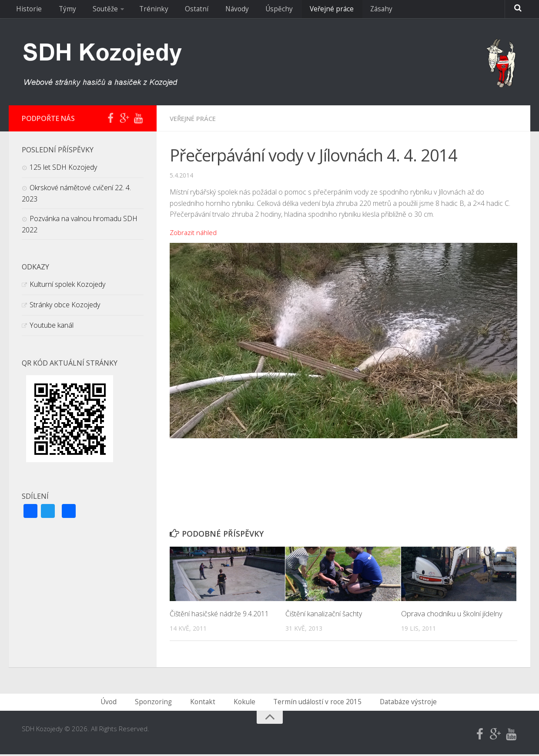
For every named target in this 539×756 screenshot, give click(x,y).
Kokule (244, 703)
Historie (27, 11)
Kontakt (206, 703)
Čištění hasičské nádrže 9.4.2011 (222, 613)
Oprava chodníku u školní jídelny (452, 613)
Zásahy (336, 11)
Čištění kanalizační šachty (325, 613)
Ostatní (172, 11)
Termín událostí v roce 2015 (313, 703)
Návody (207, 11)
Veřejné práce (291, 11)
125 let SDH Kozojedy (63, 167)
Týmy (59, 11)
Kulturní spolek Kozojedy (67, 284)
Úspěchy (244, 11)
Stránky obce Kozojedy (65, 305)
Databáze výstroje (400, 703)
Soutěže (92, 11)
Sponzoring (161, 703)
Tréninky (136, 11)
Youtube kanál (52, 325)
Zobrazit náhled (194, 232)
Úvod (119, 703)
